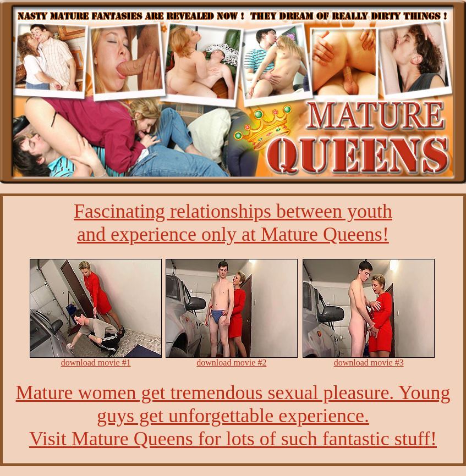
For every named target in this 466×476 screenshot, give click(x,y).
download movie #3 (369, 362)
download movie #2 (231, 362)
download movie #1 (96, 362)
